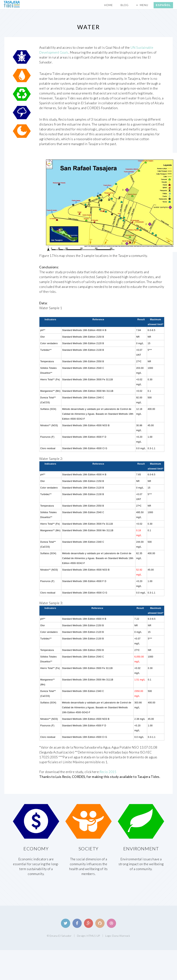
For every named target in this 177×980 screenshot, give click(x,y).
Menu (144, 5)
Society (88, 849)
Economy (36, 849)
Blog (125, 5)
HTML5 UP (93, 936)
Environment (141, 849)
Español (163, 5)
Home (109, 5)
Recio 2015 (108, 772)
